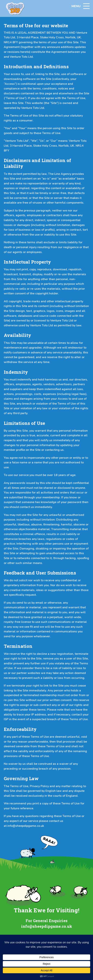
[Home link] (15, 8)
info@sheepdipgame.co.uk (26, 826)
